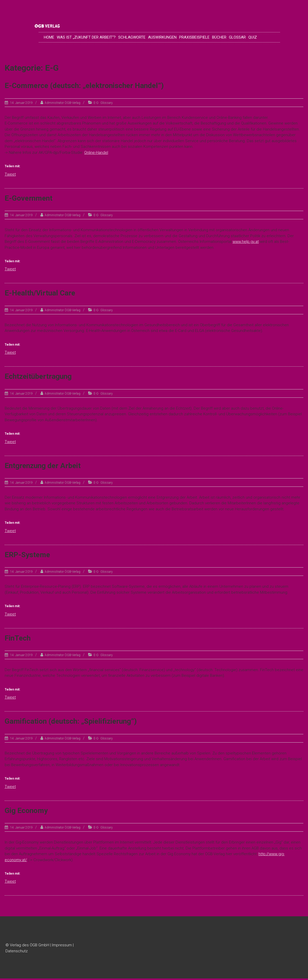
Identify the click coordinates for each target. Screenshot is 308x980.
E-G (96, 104)
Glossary (107, 104)
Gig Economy (26, 812)
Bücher (219, 38)
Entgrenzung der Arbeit (43, 467)
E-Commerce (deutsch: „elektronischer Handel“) (84, 87)
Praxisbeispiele (194, 38)
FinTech (18, 639)
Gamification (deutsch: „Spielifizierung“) (71, 723)
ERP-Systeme (27, 556)
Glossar (237, 38)
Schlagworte (132, 38)
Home (49, 38)
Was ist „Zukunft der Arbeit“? (86, 38)
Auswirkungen (162, 38)
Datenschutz (17, 952)
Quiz (253, 38)
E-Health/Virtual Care (40, 295)
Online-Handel (96, 154)
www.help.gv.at (246, 243)
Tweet (10, 175)
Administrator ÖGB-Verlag (62, 104)
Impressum (62, 947)
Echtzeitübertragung (38, 378)
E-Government (29, 199)
